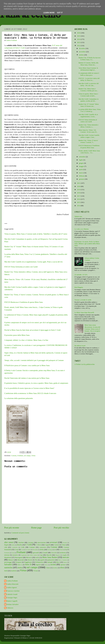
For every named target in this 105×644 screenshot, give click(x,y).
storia (20, 568)
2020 (79, 186)
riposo (65, 562)
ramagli (50, 562)
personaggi (8, 562)
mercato (66, 557)
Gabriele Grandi (12, 594)
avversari (53, 542)
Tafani (48, 568)
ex (55, 550)
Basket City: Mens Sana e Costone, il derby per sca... (88, 90)
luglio (81, 160)
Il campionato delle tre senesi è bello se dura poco (89, 74)
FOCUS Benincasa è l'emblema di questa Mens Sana (24, 302)
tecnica (55, 568)
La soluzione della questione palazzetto (19, 398)
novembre (82, 52)
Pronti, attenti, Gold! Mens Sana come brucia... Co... (89, 152)
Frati (13, 553)
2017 (79, 196)
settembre (82, 157)
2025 (79, 36)
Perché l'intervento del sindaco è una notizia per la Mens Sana (27, 378)
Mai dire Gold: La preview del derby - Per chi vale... (89, 84)
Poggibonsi (28, 562)
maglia (65, 555)
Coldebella (15, 547)
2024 (79, 39)
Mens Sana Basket (50, 557)
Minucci (11, 560)
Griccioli (54, 553)
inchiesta (63, 553)
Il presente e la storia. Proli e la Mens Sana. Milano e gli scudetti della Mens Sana (87, 244)
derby (42, 550)
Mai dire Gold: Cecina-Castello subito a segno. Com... (89, 136)
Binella (19, 545)
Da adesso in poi (80, 346)
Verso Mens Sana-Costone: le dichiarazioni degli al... (88, 69)
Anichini (21, 542)
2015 (79, 202)
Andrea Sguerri (12, 587)
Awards (65, 543)
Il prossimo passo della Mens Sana (17, 335)
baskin (13, 545)
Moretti (30, 560)
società (53, 565)
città (6, 547)
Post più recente (12, 528)
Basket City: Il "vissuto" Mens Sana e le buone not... (89, 105)
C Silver (38, 545)
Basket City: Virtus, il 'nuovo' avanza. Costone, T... (88, 141)
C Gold (28, 545)
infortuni (7, 555)
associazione (42, 542)
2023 (79, 42)
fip (66, 550)
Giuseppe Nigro (12, 598)
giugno (81, 163)
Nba (36, 560)
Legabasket (24, 555)
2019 (79, 190)
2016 (79, 199)
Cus (22, 550)
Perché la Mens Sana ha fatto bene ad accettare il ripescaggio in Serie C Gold (33, 330)
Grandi (45, 553)
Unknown (10, 608)
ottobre (82, 55)
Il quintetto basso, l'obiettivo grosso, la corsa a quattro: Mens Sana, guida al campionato (36, 383)
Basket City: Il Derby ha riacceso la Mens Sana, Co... (90, 59)
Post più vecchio (61, 528)
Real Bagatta (79, 287)
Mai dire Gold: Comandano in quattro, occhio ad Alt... (89, 100)
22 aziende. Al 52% (81, 275)
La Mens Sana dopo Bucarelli (84, 312)
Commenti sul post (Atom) (20, 533)
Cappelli (48, 545)
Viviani (36, 571)
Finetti (61, 550)
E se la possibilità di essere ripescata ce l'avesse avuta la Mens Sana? (29, 388)
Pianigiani (18, 562)
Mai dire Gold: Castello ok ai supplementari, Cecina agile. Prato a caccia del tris (34, 262)
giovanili (36, 553)
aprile (81, 169)
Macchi (49, 555)
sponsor (63, 565)
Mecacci (29, 557)
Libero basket (33, 555)
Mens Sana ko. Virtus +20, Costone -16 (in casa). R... (88, 131)
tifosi (62, 568)
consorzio (43, 547)
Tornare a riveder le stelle (83, 300)
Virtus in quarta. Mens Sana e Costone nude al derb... (88, 95)
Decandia (35, 550)
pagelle (42, 560)
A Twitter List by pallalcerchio (85, 364)
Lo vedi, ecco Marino (82, 229)
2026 (79, 33)
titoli (6, 571)
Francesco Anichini (13, 591)
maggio (82, 166)
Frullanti (20, 456)
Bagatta (7, 545)
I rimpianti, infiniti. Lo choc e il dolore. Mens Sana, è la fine (26, 340)
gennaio (82, 179)
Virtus (33, 456)
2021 (79, 183)
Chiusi (64, 545)
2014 (79, 206)
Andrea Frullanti (12, 581)
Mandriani (8, 557)
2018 (79, 193)
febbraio (82, 176)
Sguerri (38, 565)
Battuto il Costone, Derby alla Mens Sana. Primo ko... (89, 64)
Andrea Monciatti (13, 584)
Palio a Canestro (63, 560)
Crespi (17, 550)
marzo (81, 173)
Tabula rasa (78, 216)
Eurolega (50, 550)
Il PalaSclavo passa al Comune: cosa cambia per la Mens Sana (27, 365)
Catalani (56, 545)
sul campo (27, 456)
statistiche (8, 568)
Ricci (58, 562)
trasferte (14, 571)
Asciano (31, 542)
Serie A (20, 565)
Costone (14, 456)
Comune (32, 547)
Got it (60, 13)
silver (46, 565)
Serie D (28, 565)
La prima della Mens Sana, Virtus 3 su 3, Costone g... (90, 110)
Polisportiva (39, 562)
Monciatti (21, 560)
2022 (79, 46)
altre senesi (9, 542)
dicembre (82, 48)
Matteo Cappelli (12, 601)
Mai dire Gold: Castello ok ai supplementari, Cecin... (88, 115)
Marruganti (19, 557)
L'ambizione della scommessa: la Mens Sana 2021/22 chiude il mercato (31, 393)
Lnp (41, 555)
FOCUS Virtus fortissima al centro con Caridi (21, 267)
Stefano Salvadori (13, 604)
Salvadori (8, 565)
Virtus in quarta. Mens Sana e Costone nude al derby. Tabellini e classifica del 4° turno (36, 234)
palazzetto (51, 560)
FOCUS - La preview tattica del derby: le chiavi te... (89, 79)
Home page (36, 528)
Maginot (58, 555)
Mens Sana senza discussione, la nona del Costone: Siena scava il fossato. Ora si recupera (92, 328)
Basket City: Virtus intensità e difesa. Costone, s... (89, 126)
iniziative (15, 555)
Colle (23, 547)
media (37, 557)
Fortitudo (7, 553)
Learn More (49, 13)
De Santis (28, 550)
